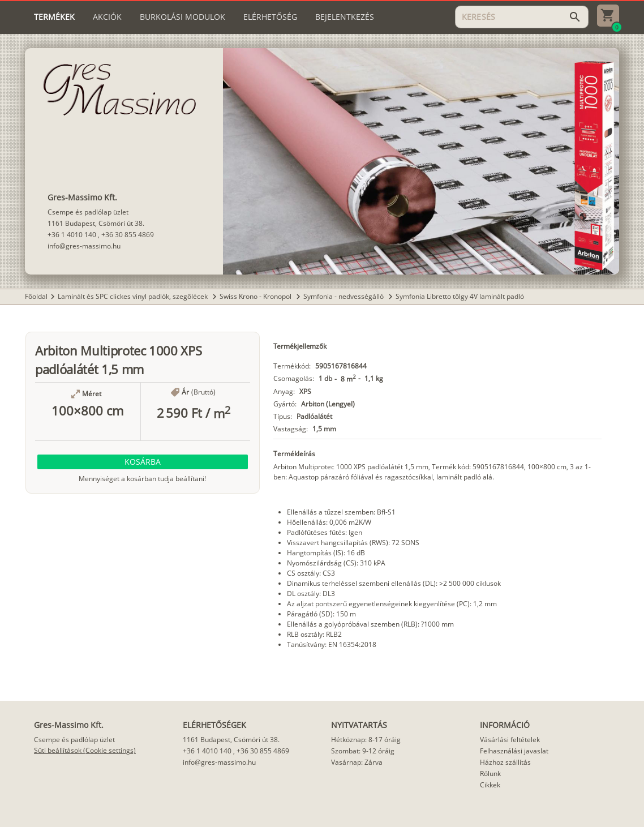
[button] (143, 462)
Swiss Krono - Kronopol (256, 296)
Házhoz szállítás (505, 762)
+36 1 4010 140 (72, 235)
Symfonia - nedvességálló (344, 296)
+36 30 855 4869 (128, 235)
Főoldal (36, 296)
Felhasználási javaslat (514, 751)
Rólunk (490, 774)
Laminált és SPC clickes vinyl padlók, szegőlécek (134, 296)
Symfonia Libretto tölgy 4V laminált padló (460, 296)
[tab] (54, 17)
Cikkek (490, 785)
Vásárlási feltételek (510, 740)
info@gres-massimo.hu (84, 246)
